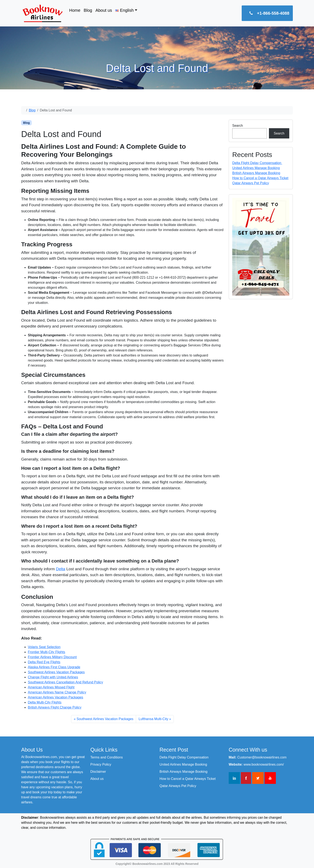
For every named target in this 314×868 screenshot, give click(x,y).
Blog (88, 10)
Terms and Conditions (107, 757)
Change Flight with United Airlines (53, 677)
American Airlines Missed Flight (51, 687)
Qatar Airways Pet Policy (251, 183)
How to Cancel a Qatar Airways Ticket (260, 178)
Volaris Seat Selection (44, 647)
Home (75, 10)
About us (104, 10)
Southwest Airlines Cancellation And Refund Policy (65, 682)
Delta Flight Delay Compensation (257, 163)
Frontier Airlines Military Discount (52, 657)
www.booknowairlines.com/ (264, 764)
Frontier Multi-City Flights (47, 652)
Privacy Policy (101, 764)
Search (238, 126)
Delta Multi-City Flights (45, 702)
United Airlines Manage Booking (256, 168)
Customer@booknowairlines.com (262, 757)
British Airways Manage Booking (256, 173)
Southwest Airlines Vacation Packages (56, 672)
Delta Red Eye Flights (44, 662)
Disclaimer (98, 772)
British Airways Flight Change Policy (55, 707)
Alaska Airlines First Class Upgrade (54, 667)
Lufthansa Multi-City (153, 719)
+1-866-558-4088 (267, 13)
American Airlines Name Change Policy (57, 692)
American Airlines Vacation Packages (56, 697)
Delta (61, 569)
